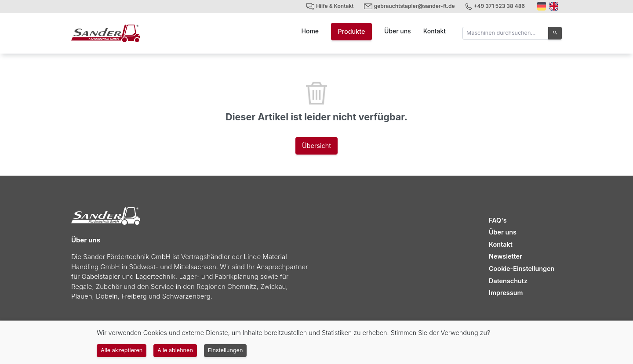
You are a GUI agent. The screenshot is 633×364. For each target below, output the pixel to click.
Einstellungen (226, 350)
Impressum (506, 293)
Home (310, 31)
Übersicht (316, 146)
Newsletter (506, 256)
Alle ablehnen (175, 350)
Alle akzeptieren (122, 350)
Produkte (351, 31)
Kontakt (435, 31)
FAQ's (498, 220)
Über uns (398, 31)
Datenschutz (508, 281)
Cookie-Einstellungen (522, 268)
